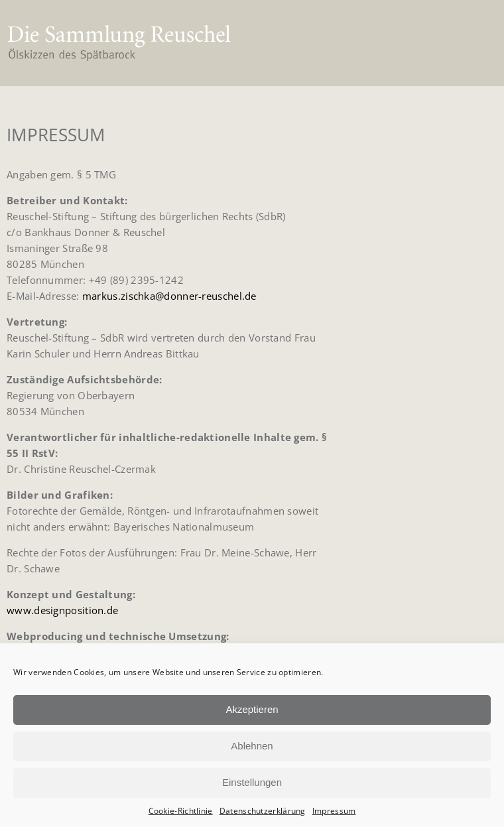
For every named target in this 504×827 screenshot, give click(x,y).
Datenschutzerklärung (263, 811)
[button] (475, 43)
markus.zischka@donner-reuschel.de (169, 296)
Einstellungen (252, 782)
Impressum (334, 811)
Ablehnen (252, 746)
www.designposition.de (62, 610)
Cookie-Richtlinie (181, 811)
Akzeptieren (252, 709)
